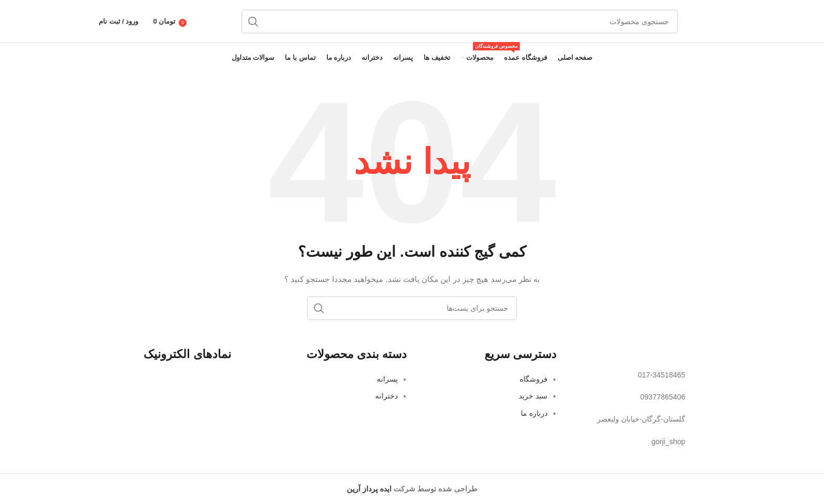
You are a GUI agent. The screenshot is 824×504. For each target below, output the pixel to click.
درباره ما (534, 413)
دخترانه (387, 396)
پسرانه (387, 379)
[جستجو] (460, 22)
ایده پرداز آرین (369, 489)
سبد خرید (533, 396)
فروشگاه (534, 379)
